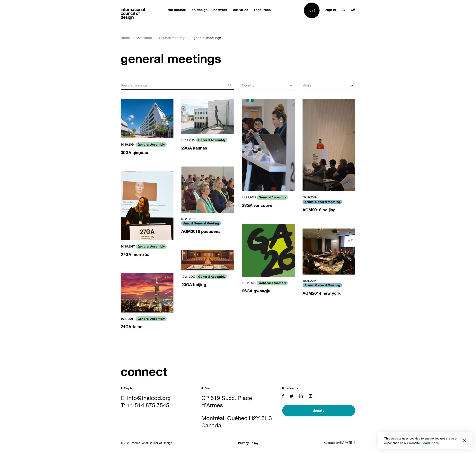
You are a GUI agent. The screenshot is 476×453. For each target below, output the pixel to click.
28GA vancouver (258, 205)
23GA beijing (194, 285)
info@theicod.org (149, 398)
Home (125, 38)
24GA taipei (132, 327)
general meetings (207, 38)
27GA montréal (136, 254)
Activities (144, 38)
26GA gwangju (256, 291)
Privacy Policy (248, 443)
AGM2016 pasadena (201, 231)
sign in (331, 10)
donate (319, 410)
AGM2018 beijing (319, 210)
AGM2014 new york (322, 293)
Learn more (430, 443)
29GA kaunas (194, 148)
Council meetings (173, 38)
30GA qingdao (134, 153)
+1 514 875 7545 (148, 405)
